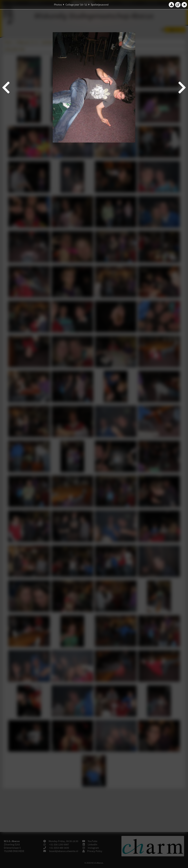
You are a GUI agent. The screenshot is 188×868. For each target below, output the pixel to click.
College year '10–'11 (76, 5)
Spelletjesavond (100, 5)
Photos (58, 5)
